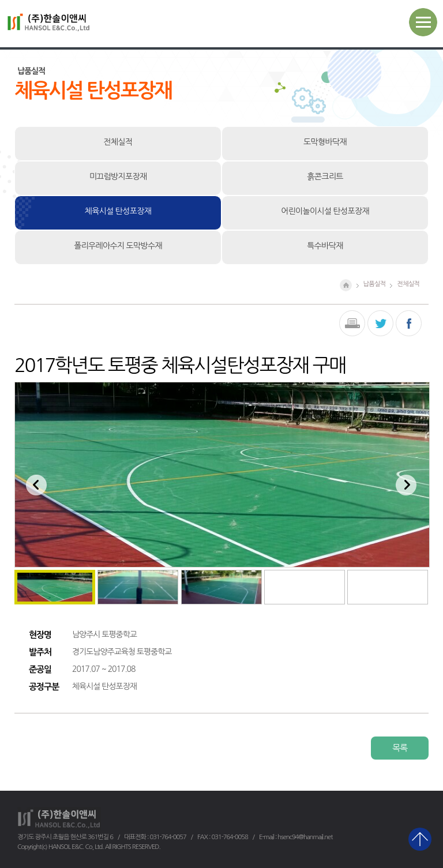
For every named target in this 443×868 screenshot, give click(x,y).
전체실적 (118, 142)
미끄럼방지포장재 (118, 176)
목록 (400, 748)
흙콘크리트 (325, 176)
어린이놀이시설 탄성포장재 (325, 211)
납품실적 (375, 284)
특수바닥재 (325, 246)
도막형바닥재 (325, 142)
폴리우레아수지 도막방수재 (118, 246)
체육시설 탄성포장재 (118, 211)
